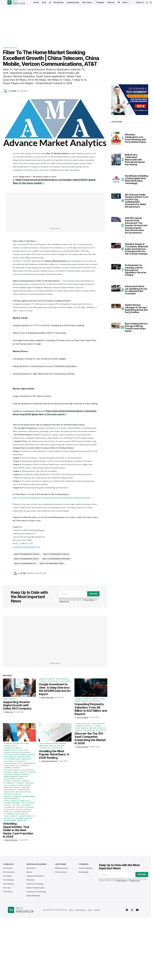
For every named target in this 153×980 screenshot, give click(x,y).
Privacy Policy (89, 600)
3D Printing (8, 744)
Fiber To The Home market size (25, 563)
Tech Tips (19, 810)
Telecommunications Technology (16, 814)
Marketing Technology (12, 788)
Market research (10, 48)
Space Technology (28, 803)
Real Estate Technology (13, 794)
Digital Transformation (26, 763)
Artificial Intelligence (21, 744)
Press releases (9, 792)
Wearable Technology (24, 818)
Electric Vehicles (28, 770)
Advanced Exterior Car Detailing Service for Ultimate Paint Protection (136, 290)
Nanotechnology (10, 790)
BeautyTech (24, 750)
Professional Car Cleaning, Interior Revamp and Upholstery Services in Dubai (136, 270)
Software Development (12, 803)
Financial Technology (22, 774)
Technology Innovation (22, 812)
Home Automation (10, 779)
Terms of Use (64, 601)
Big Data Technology (11, 752)
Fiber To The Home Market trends (52, 563)
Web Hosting (22, 821)
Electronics (8, 772)
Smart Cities (25, 801)
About (71, 910)
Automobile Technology (13, 748)
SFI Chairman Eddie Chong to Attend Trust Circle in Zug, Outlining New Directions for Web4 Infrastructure (136, 201)
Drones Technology (11, 766)
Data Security (9, 761)
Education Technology (12, 770)
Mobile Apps (26, 788)
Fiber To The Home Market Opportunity (57, 559)
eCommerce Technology (12, 768)
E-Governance (24, 766)
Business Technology (47, 679)
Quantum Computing (23, 792)
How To (20, 779)
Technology (8, 812)
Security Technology (12, 801)
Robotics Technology (12, 799)
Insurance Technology (12, 781)
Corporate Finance (99, 699)
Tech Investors (53, 681)
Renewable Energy (29, 796)
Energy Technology (21, 772)
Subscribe (93, 594)
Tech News (20, 807)
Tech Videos (28, 810)
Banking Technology (11, 750)
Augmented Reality (11, 746)
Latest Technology (11, 785)
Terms (90, 910)
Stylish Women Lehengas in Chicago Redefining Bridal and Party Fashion (136, 309)
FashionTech (8, 774)
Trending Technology (26, 816)
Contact (97, 910)
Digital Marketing (10, 763)
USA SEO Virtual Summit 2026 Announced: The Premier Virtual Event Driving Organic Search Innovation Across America (136, 225)
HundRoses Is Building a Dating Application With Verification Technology (136, 180)
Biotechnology (25, 752)
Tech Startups (65, 681)
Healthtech (23, 777)
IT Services (20, 783)
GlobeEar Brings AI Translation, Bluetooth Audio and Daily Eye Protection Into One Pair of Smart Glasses (136, 249)
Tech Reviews (29, 807)
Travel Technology (11, 816)
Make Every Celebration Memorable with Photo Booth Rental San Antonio (135, 160)
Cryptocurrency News (12, 759)
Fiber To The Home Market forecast (56, 554)
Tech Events (16, 805)
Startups (43, 681)
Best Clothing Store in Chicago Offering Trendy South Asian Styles (136, 327)
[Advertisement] (76, 23)
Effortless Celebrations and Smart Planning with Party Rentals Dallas (135, 138)
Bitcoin (6, 755)
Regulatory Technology (13, 796)
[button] (147, 2)
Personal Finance (24, 790)
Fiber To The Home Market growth (26, 559)
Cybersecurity (26, 759)
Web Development (10, 821)
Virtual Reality (9, 818)
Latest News (29, 783)
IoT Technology (9, 783)
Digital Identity (21, 761)
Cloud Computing (10, 757)
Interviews (25, 781)
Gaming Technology (11, 777)
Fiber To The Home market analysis (27, 554)
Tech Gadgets (26, 805)
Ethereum (32, 772)
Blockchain (14, 755)
